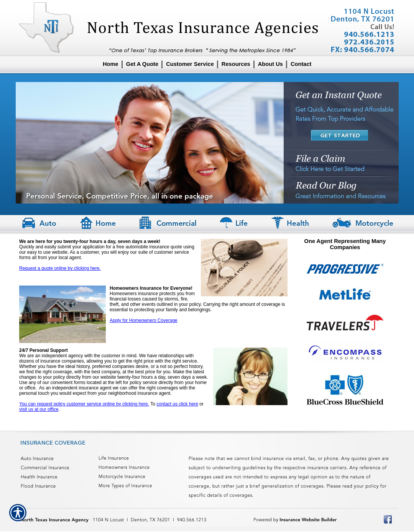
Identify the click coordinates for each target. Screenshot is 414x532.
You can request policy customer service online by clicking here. (84, 404)
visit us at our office (39, 409)
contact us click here (177, 404)
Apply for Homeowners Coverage (144, 320)
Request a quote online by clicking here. (60, 268)
